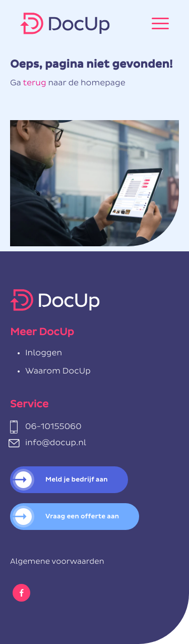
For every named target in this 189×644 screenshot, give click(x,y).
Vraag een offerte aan (82, 517)
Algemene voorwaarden (57, 562)
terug (34, 83)
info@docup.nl (56, 443)
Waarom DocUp (58, 371)
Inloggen (44, 353)
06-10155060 (53, 427)
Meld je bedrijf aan (77, 480)
